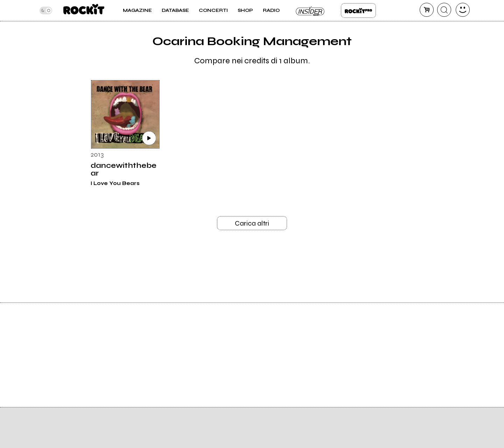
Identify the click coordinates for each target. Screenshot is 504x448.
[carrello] (427, 10)
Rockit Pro (358, 10)
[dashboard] (463, 10)
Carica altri (252, 223)
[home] (84, 10)
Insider (310, 10)
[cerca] (444, 10)
